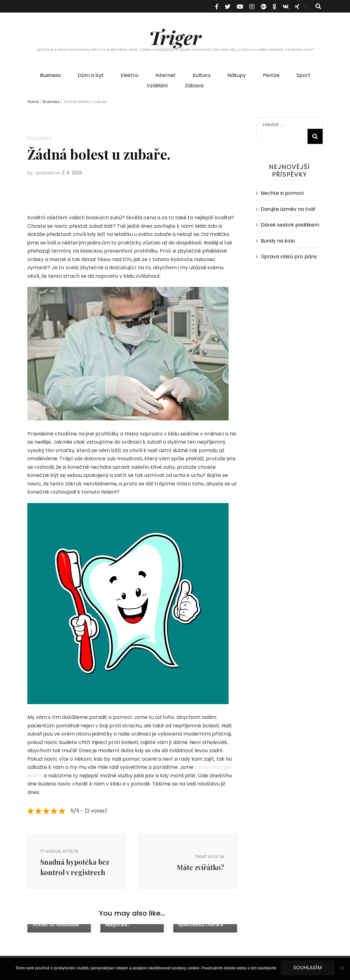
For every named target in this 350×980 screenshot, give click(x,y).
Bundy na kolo (278, 241)
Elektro (130, 75)
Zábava (194, 86)
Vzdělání (157, 86)
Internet (166, 75)
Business (50, 75)
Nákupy (237, 75)
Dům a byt (91, 75)
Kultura (202, 75)
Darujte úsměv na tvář (288, 209)
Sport (303, 75)
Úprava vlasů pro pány (289, 257)
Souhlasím (308, 968)
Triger (175, 37)
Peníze (271, 75)
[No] (342, 968)
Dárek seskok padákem (290, 225)
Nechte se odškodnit (56, 924)
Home (33, 102)
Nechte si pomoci (282, 193)
